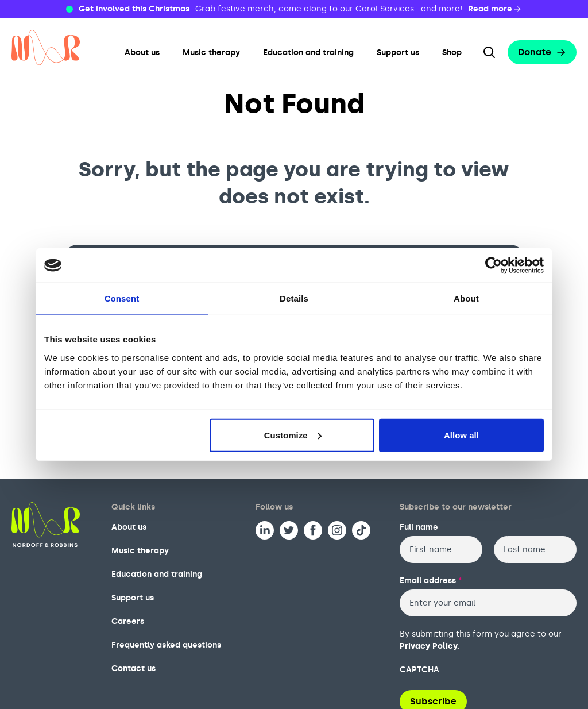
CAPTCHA (419, 670)
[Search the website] (489, 52)
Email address (431, 581)
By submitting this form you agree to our (481, 640)
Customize (293, 435)
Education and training (308, 53)
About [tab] (466, 298)
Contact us (134, 668)
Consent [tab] (122, 298)
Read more (495, 9)
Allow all (461, 435)
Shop (452, 53)
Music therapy (211, 53)
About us (142, 53)
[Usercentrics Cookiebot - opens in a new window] (494, 265)
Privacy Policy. (430, 646)
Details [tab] (294, 298)
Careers (128, 621)
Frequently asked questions (166, 645)
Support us (398, 53)
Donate (542, 52)
